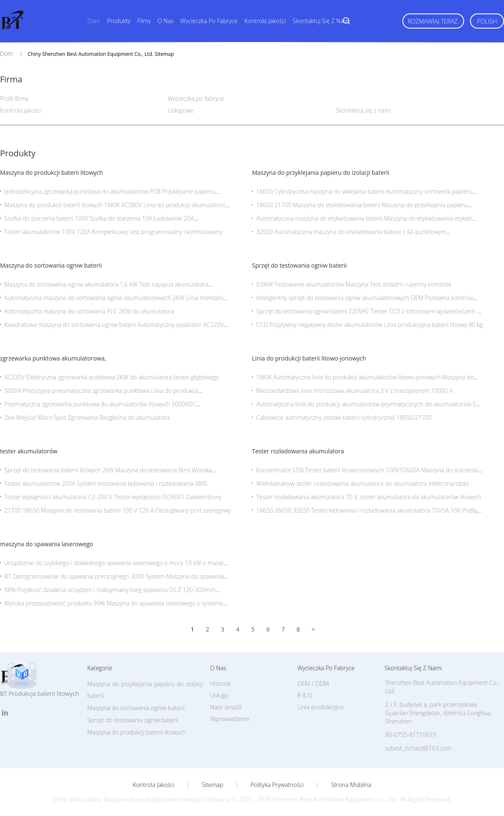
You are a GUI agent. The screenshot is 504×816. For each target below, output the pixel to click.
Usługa (219, 695)
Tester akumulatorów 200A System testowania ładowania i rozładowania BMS (106, 483)
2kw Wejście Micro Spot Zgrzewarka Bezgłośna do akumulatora (87, 417)
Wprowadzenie (230, 719)
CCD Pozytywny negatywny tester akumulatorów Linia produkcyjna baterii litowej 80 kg (369, 325)
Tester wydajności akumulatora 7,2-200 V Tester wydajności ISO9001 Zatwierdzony (113, 497)
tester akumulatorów (29, 451)
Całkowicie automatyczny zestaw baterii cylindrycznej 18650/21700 (344, 417)
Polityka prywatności (277, 785)
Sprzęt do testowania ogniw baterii (299, 265)
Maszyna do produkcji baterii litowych (51, 172)
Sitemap (212, 785)
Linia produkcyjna (320, 707)
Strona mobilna (351, 785)
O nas (165, 21)
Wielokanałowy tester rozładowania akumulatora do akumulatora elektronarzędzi (363, 483)
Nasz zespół (226, 707)
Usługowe (181, 110)
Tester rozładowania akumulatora (298, 451)
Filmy (144, 21)
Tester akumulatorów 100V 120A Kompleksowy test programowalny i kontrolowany (113, 232)
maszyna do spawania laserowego (47, 544)
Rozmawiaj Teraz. (433, 21)
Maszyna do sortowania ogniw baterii (51, 265)
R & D (305, 695)
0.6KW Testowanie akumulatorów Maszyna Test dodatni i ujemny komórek (354, 284)
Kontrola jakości (265, 21)
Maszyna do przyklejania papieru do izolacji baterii (321, 172)
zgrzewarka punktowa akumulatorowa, (53, 358)
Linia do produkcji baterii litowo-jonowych (309, 358)
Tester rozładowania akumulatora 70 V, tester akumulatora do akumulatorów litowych (369, 497)
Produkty (118, 21)
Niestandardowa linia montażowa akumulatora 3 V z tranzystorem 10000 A (354, 391)
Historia (220, 683)
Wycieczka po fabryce (209, 21)
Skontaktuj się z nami (321, 21)
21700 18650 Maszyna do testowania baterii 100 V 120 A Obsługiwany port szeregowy (117, 510)
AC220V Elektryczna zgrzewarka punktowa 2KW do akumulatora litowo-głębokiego (112, 377)
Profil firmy (14, 99)
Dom (94, 21)
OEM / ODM (313, 683)
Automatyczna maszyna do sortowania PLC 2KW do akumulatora (89, 311)
